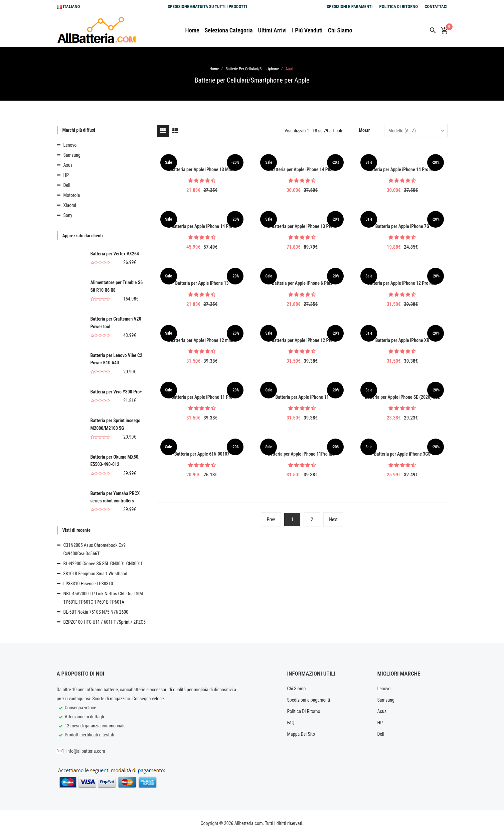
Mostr (365, 130)
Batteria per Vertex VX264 (115, 254)
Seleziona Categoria (229, 30)
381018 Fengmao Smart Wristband (95, 574)
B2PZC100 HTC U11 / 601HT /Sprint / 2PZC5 (105, 622)
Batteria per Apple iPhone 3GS (402, 454)
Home (192, 30)
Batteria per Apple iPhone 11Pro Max (302, 454)
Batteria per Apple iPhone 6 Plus (302, 283)
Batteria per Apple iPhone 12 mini (202, 340)
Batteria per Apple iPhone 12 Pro (302, 340)
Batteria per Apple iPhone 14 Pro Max (402, 169)
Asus (68, 165)
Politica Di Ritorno (399, 7)
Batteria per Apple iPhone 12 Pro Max (402, 283)
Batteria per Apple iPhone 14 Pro (202, 226)
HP (66, 175)
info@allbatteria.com (86, 751)
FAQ (291, 723)
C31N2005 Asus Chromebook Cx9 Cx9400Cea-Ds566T (95, 549)
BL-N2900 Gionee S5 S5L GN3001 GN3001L (103, 564)
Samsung (72, 155)
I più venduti (307, 30)
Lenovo (70, 145)
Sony (68, 215)
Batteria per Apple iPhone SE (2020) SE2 (402, 397)
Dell (67, 185)
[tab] (163, 131)
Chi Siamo (297, 689)
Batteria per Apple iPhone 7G (402, 226)
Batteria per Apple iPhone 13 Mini (202, 169)
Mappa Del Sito (301, 734)
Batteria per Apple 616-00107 (202, 454)
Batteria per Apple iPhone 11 (302, 397)
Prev (271, 519)
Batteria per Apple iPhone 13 (202, 283)
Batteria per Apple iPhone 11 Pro (202, 397)
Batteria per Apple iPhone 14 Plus (302, 169)
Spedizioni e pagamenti (350, 7)
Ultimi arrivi (272, 30)
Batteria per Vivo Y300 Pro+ (116, 392)
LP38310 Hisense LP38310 (88, 584)
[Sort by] (416, 131)
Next (333, 519)
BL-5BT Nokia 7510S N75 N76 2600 (96, 612)
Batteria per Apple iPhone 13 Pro (302, 226)
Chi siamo (340, 30)
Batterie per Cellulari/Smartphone (252, 69)
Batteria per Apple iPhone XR (402, 340)
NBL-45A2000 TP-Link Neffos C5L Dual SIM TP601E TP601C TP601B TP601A (103, 598)
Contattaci (436, 7)
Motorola (72, 195)
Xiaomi (70, 205)
